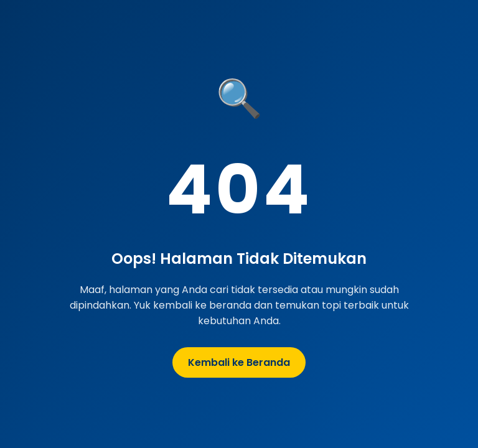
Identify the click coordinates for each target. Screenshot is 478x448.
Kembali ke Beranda (239, 362)
